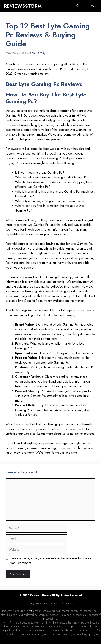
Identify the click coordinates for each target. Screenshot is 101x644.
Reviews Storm (40, 595)
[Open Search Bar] (78, 6)
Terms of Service (52, 603)
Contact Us (68, 603)
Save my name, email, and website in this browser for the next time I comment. (52, 561)
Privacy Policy (34, 603)
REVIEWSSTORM (23, 6)
